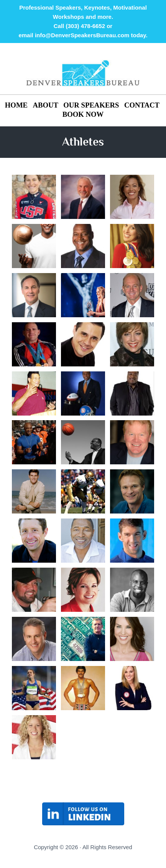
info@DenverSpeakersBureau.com (82, 35)
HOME (17, 105)
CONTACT (142, 105)
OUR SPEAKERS (91, 105)
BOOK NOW (83, 114)
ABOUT (46, 105)
